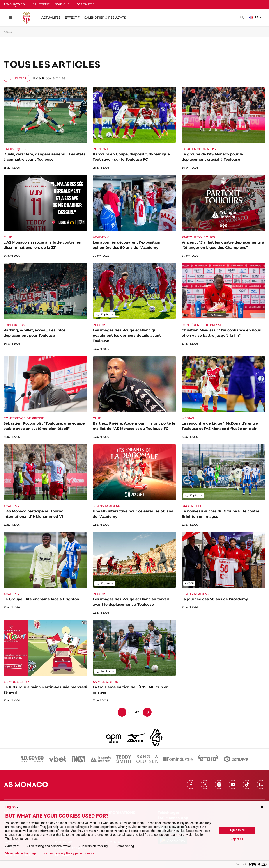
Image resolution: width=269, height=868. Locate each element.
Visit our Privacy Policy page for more (69, 853)
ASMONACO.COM (15, 4)
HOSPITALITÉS (84, 4)
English (12, 807)
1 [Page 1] (122, 712)
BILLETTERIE (41, 4)
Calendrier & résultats (105, 18)
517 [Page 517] (137, 712)
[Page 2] (147, 712)
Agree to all (237, 830)
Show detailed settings (21, 853)
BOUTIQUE (62, 4)
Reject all (237, 839)
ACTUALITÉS (51, 18)
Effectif (72, 18)
